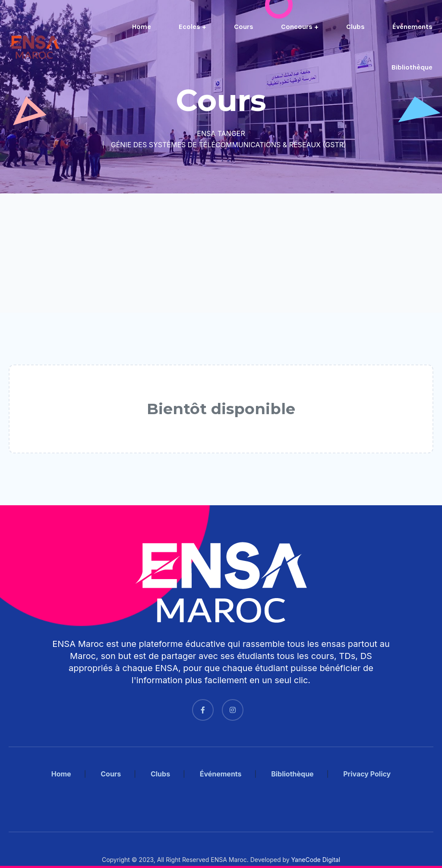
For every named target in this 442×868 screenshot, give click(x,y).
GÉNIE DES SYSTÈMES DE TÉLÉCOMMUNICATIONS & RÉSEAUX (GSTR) (229, 145)
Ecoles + (193, 27)
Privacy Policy (367, 774)
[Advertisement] (221, 253)
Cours (244, 27)
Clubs (355, 27)
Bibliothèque (412, 67)
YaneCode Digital (316, 860)
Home (142, 27)
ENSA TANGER (221, 133)
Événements (412, 27)
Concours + (300, 27)
